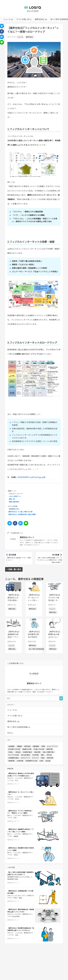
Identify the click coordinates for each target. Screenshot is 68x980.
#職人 (43, 755)
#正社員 (48, 761)
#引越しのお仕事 (39, 749)
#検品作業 (37, 752)
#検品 (43, 758)
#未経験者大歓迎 (13, 758)
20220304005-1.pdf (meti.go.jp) (31, 477)
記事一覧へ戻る (14, 569)
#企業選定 (11, 746)
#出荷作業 (20, 761)
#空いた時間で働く (49, 752)
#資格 (43, 746)
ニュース (20, 37)
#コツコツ (35, 758)
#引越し (11, 752)
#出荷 (41, 761)
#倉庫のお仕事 (27, 749)
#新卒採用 (50, 758)
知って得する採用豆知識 (19, 727)
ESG (10, 733)
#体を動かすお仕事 (14, 749)
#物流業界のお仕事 (31, 761)
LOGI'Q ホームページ (16, 494)
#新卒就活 (27, 746)
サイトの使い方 (15, 716)
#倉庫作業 (11, 761)
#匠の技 (49, 755)
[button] (61, 698)
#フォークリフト (52, 746)
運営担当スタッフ (27, 537)
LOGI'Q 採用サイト (15, 496)
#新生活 (18, 752)
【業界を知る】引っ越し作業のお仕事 (20, 512)
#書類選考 (36, 746)
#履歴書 (19, 746)
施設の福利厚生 (14, 502)
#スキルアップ (25, 758)
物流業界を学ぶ (14, 509)
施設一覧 (12, 499)
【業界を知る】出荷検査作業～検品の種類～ (22, 514)
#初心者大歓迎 (25, 755)
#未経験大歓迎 (27, 752)
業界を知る (29, 37)
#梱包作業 (49, 749)
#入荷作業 (35, 755)
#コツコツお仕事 (13, 755)
